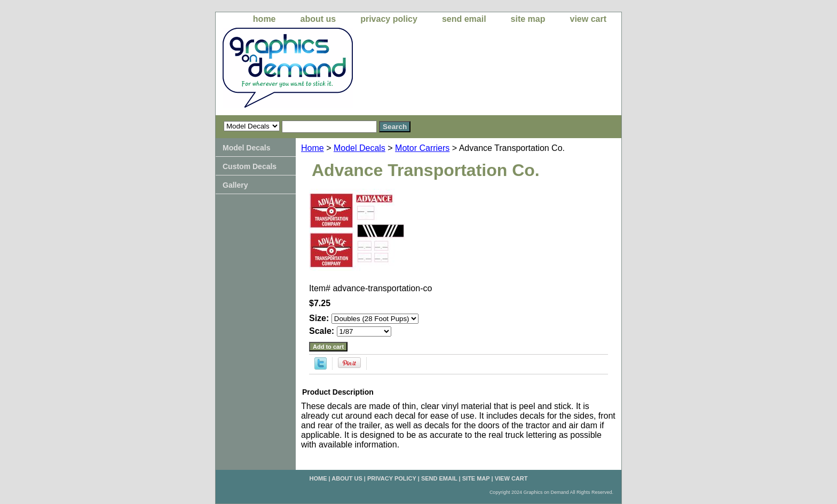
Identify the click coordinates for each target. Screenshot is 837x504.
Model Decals (360, 148)
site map (528, 19)
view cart (588, 19)
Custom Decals (250, 166)
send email (464, 19)
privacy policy (389, 19)
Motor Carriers (422, 148)
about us (318, 19)
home (264, 19)
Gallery (235, 185)
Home (313, 148)
